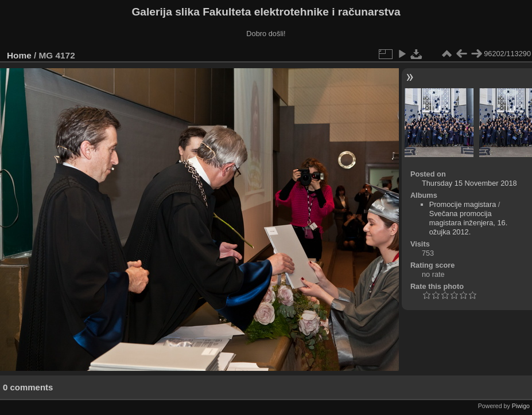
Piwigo (521, 406)
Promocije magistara (463, 204)
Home (19, 55)
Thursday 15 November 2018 (469, 183)
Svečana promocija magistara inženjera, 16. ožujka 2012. (469, 223)
